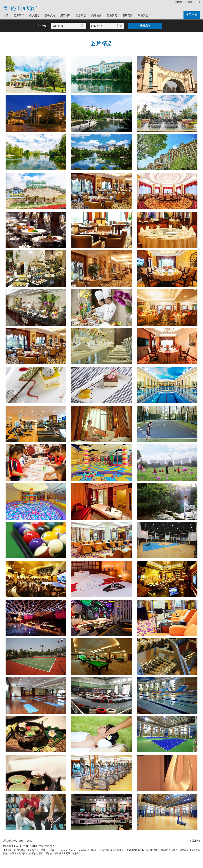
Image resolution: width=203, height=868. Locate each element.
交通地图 (96, 15)
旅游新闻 (112, 15)
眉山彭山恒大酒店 (21, 9)
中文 (199, 2)
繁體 (190, 2)
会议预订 (34, 15)
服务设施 (50, 15)
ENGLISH (179, 2)
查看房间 (192, 15)
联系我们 (143, 15)
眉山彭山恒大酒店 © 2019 (18, 841)
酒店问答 (128, 15)
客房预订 (19, 15)
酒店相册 (65, 15)
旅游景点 (81, 15)
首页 (6, 15)
